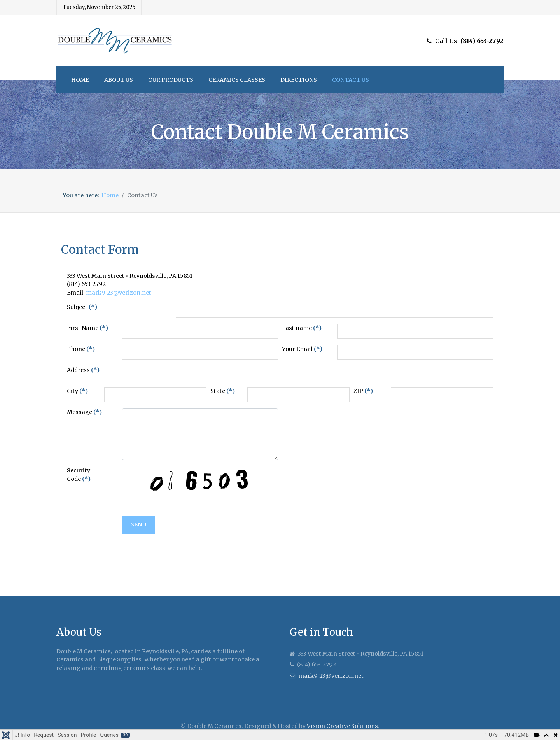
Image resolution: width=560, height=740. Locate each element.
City (77, 391)
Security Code (79, 475)
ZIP (363, 391)
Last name (302, 328)
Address (83, 370)
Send (138, 524)
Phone (81, 349)
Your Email (302, 349)
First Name (87, 328)
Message (84, 412)
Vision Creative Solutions (342, 726)
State (223, 391)
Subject (82, 307)
